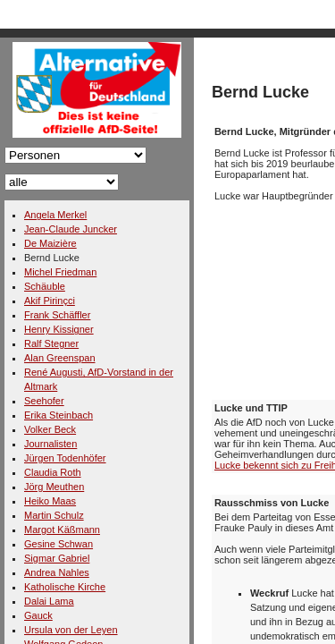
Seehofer (44, 401)
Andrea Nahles (57, 572)
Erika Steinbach (59, 415)
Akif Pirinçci (50, 301)
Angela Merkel (55, 215)
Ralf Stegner (51, 343)
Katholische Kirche (65, 587)
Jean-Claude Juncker (71, 229)
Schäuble (45, 286)
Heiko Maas (50, 501)
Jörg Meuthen (54, 487)
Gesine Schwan (59, 544)
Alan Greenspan (60, 358)
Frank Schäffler (57, 315)
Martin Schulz (54, 515)
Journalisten (50, 444)
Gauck (38, 615)
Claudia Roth (53, 472)
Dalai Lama (49, 601)
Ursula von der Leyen (71, 630)
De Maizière (50, 243)
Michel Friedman (60, 272)
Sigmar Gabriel (57, 558)
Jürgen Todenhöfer (65, 458)
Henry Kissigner (59, 329)
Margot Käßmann (62, 530)
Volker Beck (50, 429)
